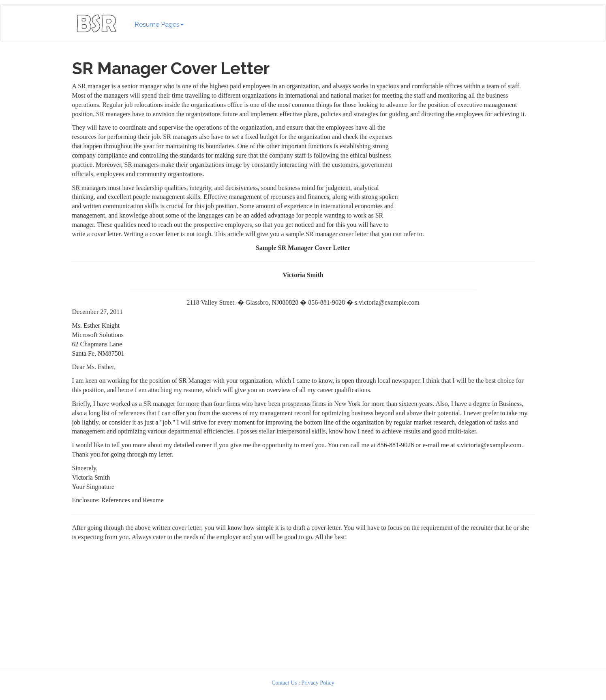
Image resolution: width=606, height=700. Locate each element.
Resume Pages (159, 25)
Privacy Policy (318, 683)
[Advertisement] (468, 174)
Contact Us (284, 683)
